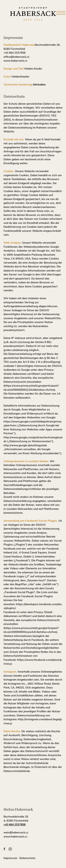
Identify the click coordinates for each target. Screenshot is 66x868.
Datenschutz (27, 858)
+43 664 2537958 (15, 825)
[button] (3, 849)
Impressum (11, 858)
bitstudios (39, 85)
